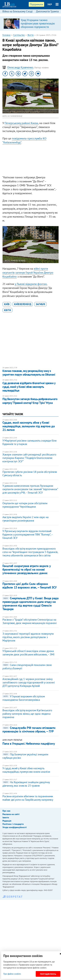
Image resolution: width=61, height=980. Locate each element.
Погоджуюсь (48, 974)
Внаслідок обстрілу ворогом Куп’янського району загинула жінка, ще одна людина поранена (27, 714)
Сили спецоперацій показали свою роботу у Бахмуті (27, 667)
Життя (30, 35)
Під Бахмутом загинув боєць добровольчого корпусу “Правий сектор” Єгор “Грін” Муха (30, 401)
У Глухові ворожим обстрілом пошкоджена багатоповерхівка (24, 698)
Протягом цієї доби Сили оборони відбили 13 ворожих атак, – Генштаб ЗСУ (29, 586)
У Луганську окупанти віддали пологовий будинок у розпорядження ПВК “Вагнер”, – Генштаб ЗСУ (27, 534)
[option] (30, 23)
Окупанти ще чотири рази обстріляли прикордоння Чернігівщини (25, 505)
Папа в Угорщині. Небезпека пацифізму (29, 744)
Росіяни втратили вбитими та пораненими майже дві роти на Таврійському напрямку (28, 798)
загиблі (40, 304)
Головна (6, 35)
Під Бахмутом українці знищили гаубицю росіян (25, 756)
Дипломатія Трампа (47, 11)
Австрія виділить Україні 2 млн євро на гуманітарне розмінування (25, 519)
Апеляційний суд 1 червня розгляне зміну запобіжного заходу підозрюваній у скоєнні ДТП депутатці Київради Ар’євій (29, 682)
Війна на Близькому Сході (17, 11)
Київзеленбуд (23, 304)
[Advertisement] (30, 161)
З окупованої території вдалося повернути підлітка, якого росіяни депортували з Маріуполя (28, 637)
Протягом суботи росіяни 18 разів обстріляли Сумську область (30, 474)
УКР (50, 4)
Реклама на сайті (11, 814)
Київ (7, 304)
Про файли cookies (12, 974)
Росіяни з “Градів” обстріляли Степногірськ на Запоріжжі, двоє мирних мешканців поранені (29, 621)
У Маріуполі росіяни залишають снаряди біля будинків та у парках (29, 442)
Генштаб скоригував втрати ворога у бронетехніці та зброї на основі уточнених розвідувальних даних (26, 570)
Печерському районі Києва (21, 123)
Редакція (7, 821)
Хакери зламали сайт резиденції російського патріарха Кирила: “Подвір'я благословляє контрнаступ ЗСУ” (29, 458)
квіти (7, 310)
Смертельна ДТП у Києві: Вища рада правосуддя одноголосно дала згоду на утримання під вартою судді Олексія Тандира (30, 604)
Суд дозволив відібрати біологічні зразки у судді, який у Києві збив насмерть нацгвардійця (29, 387)
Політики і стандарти (13, 824)
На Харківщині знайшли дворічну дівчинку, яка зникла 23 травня (26, 784)
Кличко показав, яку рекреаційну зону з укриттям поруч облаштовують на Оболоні (29, 373)
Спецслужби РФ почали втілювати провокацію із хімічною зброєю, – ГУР (29, 730)
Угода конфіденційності (14, 827)
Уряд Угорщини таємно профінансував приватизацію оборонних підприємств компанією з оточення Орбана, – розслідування (39, 27)
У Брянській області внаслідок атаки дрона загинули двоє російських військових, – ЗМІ (28, 653)
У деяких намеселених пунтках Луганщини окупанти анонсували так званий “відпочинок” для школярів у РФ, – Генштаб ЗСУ (30, 489)
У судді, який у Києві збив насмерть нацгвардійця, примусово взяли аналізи (26, 770)
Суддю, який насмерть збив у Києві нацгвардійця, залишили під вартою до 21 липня (29, 426)
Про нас (6, 811)
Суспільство (19, 35)
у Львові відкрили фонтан (31, 284)
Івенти (6, 817)
